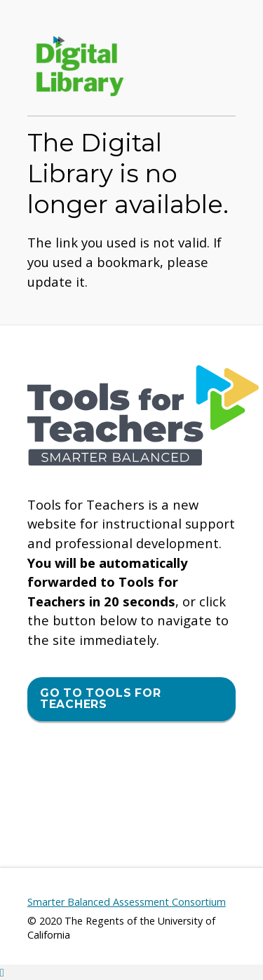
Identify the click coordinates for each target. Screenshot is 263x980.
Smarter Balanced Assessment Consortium (127, 902)
